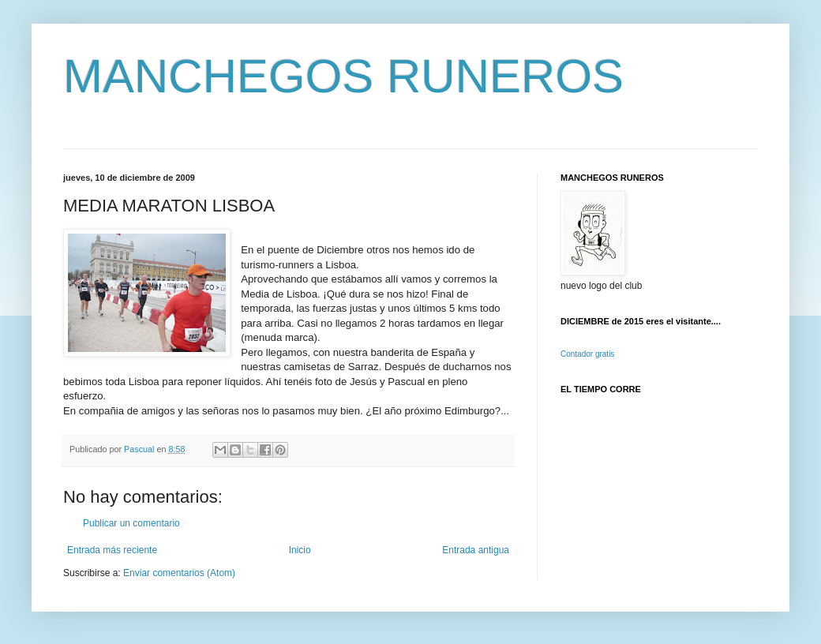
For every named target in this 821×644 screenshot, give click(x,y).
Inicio (300, 550)
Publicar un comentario (131, 523)
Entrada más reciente (112, 550)
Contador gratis (587, 354)
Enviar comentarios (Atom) (179, 573)
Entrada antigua (476, 550)
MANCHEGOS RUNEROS (343, 76)
